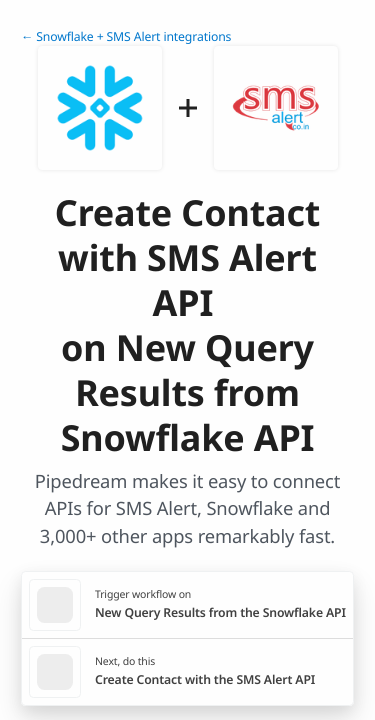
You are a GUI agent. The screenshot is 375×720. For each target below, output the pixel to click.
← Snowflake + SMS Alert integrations (126, 36)
